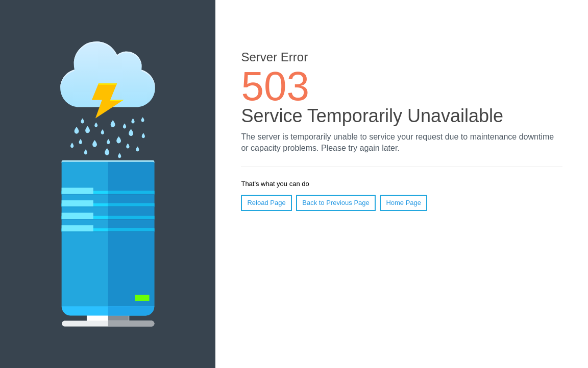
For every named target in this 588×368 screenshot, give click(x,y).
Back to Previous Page (336, 203)
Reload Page (266, 203)
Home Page (403, 203)
